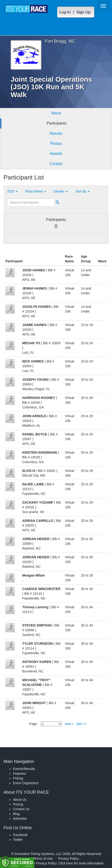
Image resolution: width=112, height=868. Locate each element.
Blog (16, 814)
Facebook (20, 835)
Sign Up (83, 12)
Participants (57, 123)
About (56, 113)
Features (19, 774)
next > (69, 724)
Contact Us (21, 809)
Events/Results (24, 769)
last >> (82, 724)
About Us (20, 800)
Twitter (18, 840)
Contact (56, 164)
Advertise (20, 819)
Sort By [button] (82, 191)
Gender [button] (61, 191)
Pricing (18, 778)
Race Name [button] (36, 191)
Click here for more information (81, 863)
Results (56, 133)
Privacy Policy (68, 859)
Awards (56, 154)
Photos (56, 144)
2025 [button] (12, 191)
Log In (65, 12)
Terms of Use (43, 859)
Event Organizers (26, 783)
